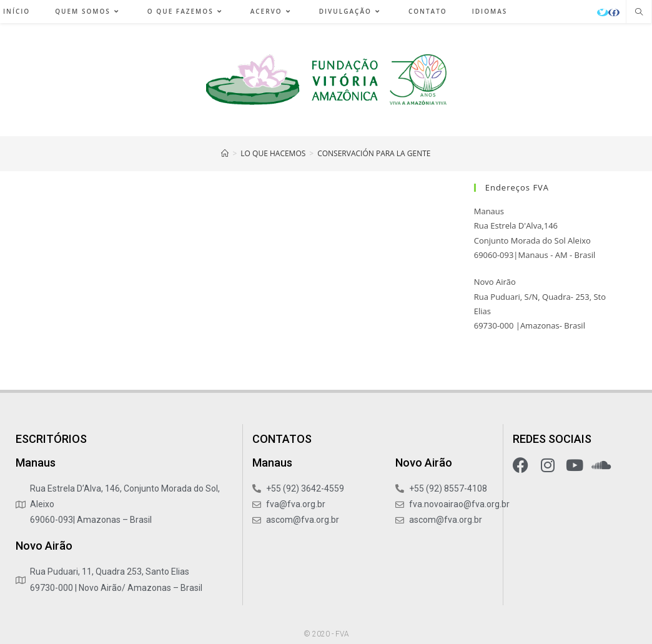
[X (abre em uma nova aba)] (603, 12)
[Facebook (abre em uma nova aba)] (614, 12)
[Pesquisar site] (639, 12)
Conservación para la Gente (374, 153)
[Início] (225, 153)
